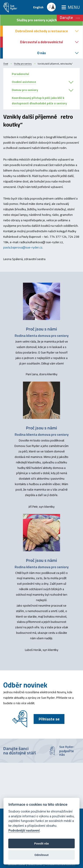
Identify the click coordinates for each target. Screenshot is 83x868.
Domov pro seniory (25, 90)
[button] (71, 82)
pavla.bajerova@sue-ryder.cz (23, 247)
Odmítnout (41, 855)
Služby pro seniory (23, 64)
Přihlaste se (49, 719)
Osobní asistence (24, 82)
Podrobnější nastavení (24, 831)
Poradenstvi (20, 74)
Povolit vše (42, 843)
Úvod (6, 64)
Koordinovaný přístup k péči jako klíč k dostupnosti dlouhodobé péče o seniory (39, 101)
